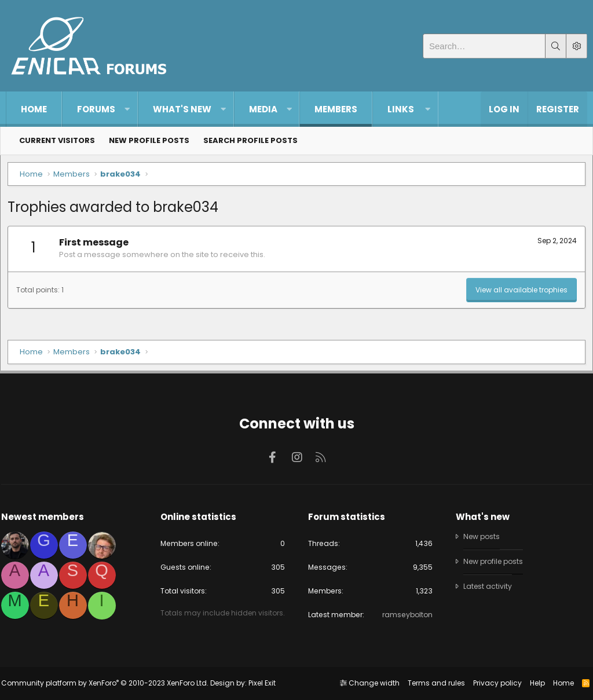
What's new (182, 109)
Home (34, 109)
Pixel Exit (267, 683)
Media (263, 109)
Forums (96, 109)
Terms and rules (431, 683)
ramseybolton (404, 608)
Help (532, 683)
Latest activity (486, 578)
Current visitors (57, 140)
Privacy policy (492, 683)
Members (336, 109)
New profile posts (149, 140)
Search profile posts (250, 140)
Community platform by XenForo (109, 683)
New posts (481, 527)
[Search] (484, 46)
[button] (127, 109)
